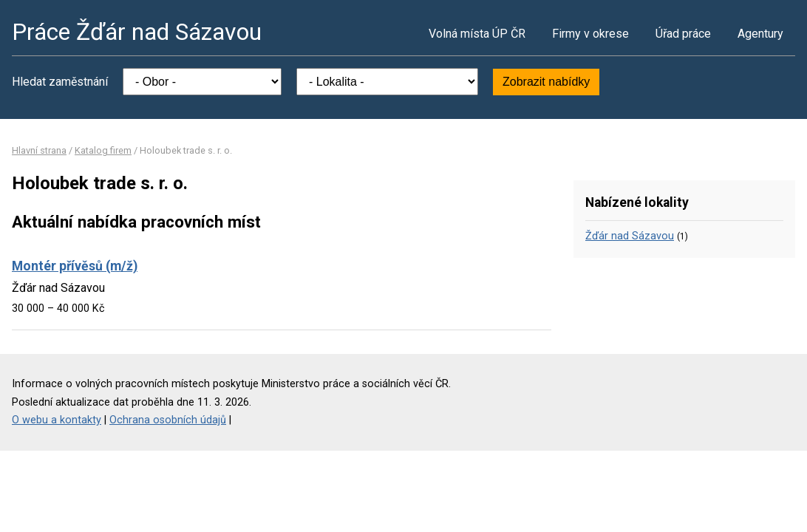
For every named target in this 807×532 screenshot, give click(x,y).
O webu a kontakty (57, 420)
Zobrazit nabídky (546, 82)
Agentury (760, 34)
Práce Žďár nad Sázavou (137, 32)
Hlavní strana (39, 150)
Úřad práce (683, 34)
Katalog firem (103, 150)
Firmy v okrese (590, 34)
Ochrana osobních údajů (168, 420)
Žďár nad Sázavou (630, 236)
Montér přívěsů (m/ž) (75, 266)
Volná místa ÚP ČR (477, 34)
